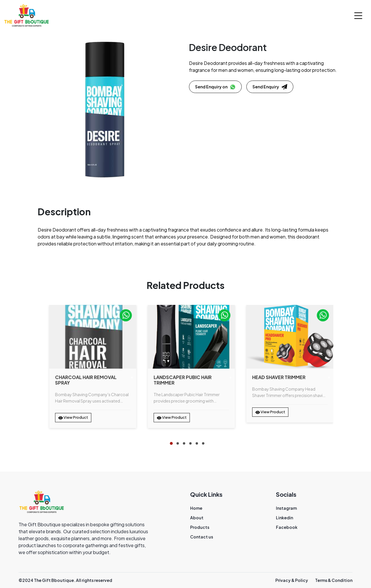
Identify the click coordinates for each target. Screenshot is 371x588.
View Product (73, 418)
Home (196, 508)
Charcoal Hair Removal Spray (86, 380)
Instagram (286, 508)
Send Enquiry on (215, 87)
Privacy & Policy (292, 580)
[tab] (171, 443)
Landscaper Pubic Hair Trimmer (183, 380)
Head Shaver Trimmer (279, 377)
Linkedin (284, 518)
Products (200, 527)
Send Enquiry (270, 87)
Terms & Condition (334, 580)
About (197, 518)
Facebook (287, 527)
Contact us (202, 537)
